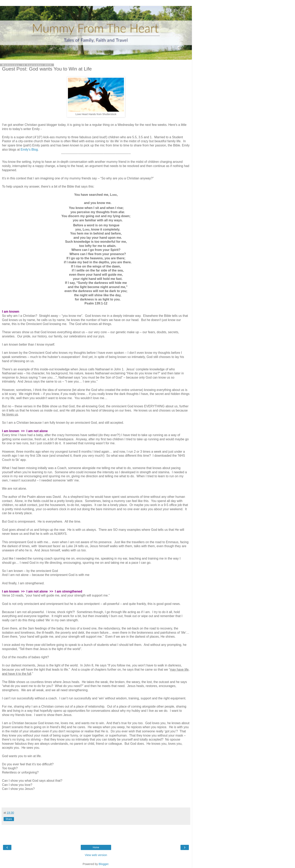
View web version (96, 855)
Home (96, 847)
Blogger (104, 864)
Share (9, 819)
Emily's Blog (29, 150)
